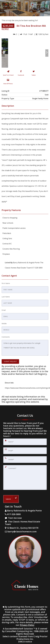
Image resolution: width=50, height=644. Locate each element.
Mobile (4, 323)
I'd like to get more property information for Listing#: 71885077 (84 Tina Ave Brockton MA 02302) (25, 348)
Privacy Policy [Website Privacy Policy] (27, 625)
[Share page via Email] (15, 4)
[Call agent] (2, 4)
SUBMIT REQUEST (10, 361)
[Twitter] (34, 74)
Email (4, 310)
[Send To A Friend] (8, 74)
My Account (37, 4)
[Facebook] (21, 74)
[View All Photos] (8, 82)
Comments (6, 337)
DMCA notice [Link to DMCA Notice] (25, 642)
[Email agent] (11, 4)
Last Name (6, 297)
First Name (6, 283)
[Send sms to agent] (6, 4)
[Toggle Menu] (46, 3)
